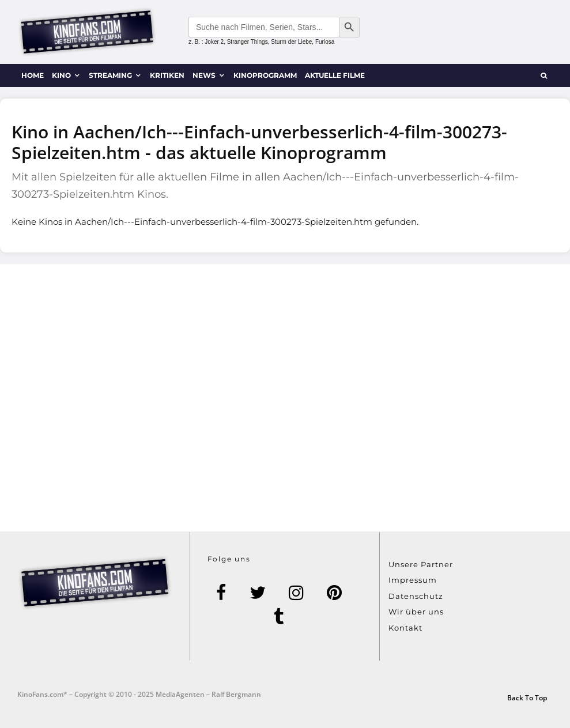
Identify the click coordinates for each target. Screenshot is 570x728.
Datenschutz (416, 596)
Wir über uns (416, 612)
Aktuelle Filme (335, 75)
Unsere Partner (421, 564)
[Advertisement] (285, 398)
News (204, 75)
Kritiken (167, 75)
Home (33, 75)
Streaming (110, 75)
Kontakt (405, 628)
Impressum (413, 580)
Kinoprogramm (265, 75)
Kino (61, 75)
